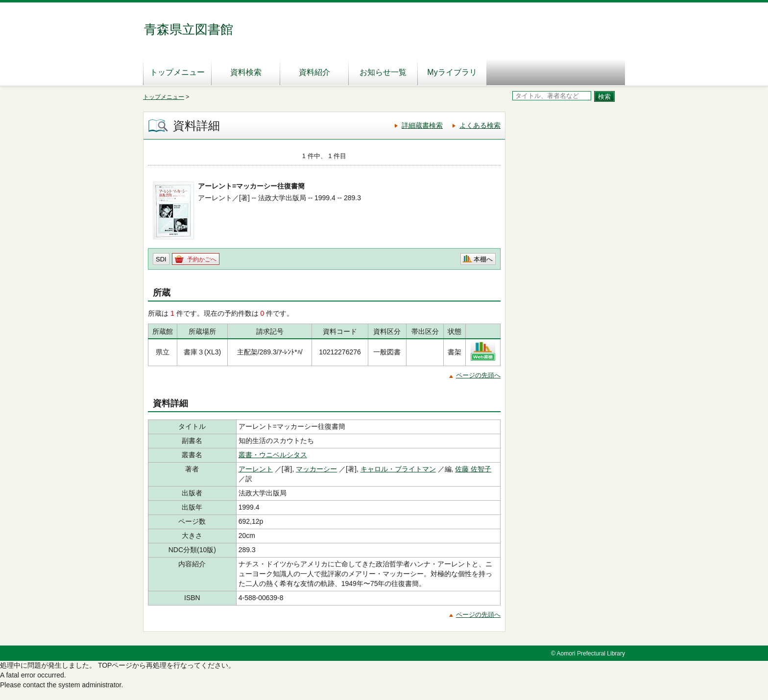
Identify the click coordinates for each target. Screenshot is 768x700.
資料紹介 (314, 72)
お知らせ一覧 (383, 72)
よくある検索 (480, 125)
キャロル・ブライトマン (398, 469)
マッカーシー (316, 469)
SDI (161, 259)
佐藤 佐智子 (473, 469)
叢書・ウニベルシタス (273, 455)
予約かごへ (202, 259)
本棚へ (483, 259)
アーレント (256, 469)
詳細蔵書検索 (422, 125)
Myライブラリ (452, 72)
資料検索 (246, 72)
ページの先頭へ (478, 375)
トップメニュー (177, 72)
